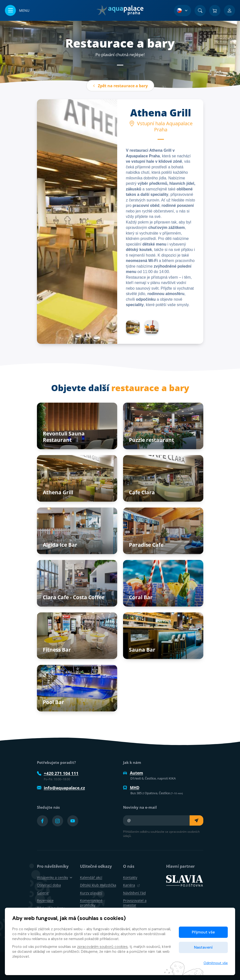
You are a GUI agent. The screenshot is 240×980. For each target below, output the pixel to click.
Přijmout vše (203, 932)
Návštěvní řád (134, 893)
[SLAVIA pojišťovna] (184, 881)
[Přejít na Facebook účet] (42, 821)
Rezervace (45, 900)
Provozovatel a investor (135, 903)
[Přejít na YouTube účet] (73, 821)
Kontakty (130, 877)
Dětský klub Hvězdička (98, 885)
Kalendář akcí (91, 877)
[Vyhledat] (200, 11)
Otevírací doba (49, 885)
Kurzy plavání (91, 893)
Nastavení (203, 947)
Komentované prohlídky (91, 903)
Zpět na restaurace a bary (120, 86)
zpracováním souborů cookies (102, 947)
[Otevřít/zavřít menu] (17, 10)
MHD (131, 788)
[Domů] (120, 10)
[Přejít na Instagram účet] (58, 821)
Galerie (43, 893)
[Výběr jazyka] (183, 11)
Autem (133, 773)
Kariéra (131, 885)
